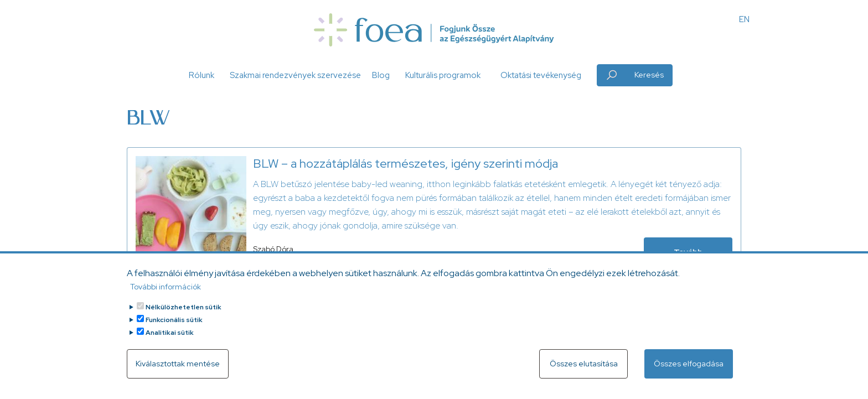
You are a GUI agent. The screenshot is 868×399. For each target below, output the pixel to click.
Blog (381, 75)
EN (744, 19)
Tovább (688, 252)
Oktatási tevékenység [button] (541, 75)
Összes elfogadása (689, 370)
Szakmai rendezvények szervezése (295, 75)
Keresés (649, 75)
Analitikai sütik (170, 339)
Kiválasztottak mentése (178, 370)
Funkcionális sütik (174, 327)
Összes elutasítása (584, 370)
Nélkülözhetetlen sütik (184, 314)
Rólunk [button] (201, 75)
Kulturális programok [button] (443, 75)
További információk (166, 293)
